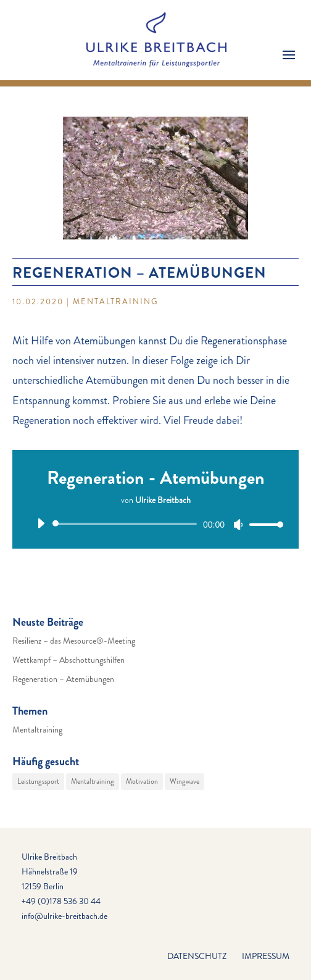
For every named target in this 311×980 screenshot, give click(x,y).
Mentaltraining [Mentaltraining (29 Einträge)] (93, 781)
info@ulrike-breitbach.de (64, 916)
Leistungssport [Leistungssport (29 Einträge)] (38, 781)
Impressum (266, 956)
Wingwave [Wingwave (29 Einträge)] (185, 781)
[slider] (127, 524)
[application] (155, 524)
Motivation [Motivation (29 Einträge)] (142, 781)
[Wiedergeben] (41, 523)
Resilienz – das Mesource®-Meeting (74, 641)
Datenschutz (197, 956)
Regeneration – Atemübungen (63, 679)
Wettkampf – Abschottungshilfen (68, 660)
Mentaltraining (116, 301)
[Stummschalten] (238, 525)
